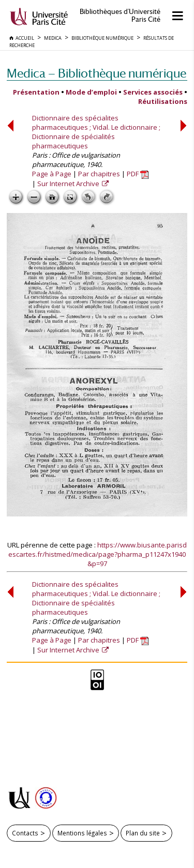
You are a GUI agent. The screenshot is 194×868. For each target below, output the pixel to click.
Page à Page (52, 174)
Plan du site (143, 833)
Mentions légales (82, 833)
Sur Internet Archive (69, 184)
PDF (138, 174)
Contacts (25, 833)
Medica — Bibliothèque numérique (96, 73)
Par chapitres (99, 174)
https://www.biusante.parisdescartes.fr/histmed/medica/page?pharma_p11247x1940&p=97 (98, 554)
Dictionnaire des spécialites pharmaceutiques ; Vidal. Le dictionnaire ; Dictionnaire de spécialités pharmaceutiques (96, 132)
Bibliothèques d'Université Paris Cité (120, 16)
